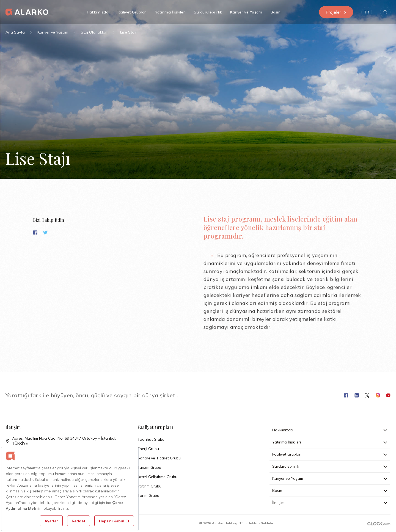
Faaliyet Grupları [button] (132, 12)
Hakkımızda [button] (98, 12)
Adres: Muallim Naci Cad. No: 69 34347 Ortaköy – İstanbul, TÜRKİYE (61, 441)
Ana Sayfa (15, 32)
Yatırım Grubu (149, 486)
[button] (367, 12)
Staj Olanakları (94, 32)
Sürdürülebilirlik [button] (208, 12)
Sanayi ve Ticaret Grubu (159, 458)
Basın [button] (276, 12)
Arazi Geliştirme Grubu (157, 477)
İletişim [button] (330, 503)
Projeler (336, 12)
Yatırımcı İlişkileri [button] (170, 12)
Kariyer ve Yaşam (53, 32)
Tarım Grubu (148, 495)
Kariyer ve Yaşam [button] (246, 12)
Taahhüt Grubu (151, 439)
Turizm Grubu (149, 467)
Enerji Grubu (148, 449)
